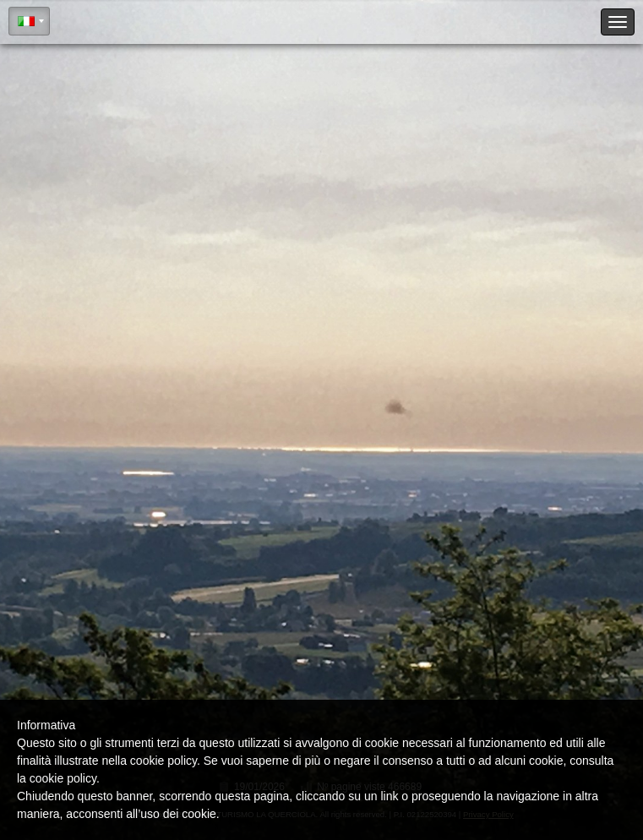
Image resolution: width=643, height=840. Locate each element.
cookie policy (63, 778)
